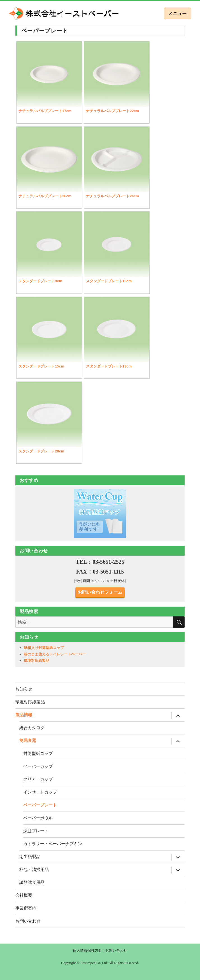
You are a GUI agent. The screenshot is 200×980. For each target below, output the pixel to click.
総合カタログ (32, 728)
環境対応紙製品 (37, 661)
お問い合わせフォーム (100, 592)
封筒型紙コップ (38, 753)
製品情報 (24, 715)
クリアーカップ (38, 779)
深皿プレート (36, 831)
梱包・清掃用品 (34, 869)
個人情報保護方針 (87, 950)
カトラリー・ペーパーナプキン (53, 844)
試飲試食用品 (32, 882)
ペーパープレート (40, 805)
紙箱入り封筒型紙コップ (44, 648)
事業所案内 (26, 908)
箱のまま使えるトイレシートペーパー (55, 654)
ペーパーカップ (38, 766)
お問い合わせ (28, 921)
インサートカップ (40, 792)
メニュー (177, 14)
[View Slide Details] (100, 513)
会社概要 (24, 895)
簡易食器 (28, 740)
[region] (100, 513)
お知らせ (24, 689)
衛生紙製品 (30, 857)
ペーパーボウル (38, 818)
